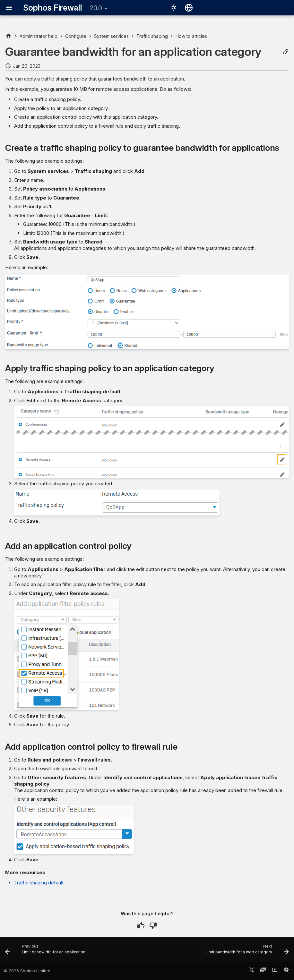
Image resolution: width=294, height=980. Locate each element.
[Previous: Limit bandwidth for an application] (46, 951)
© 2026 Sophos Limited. (28, 971)
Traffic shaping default (39, 883)
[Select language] (189, 8)
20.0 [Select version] (96, 8)
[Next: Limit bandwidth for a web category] (246, 951)
